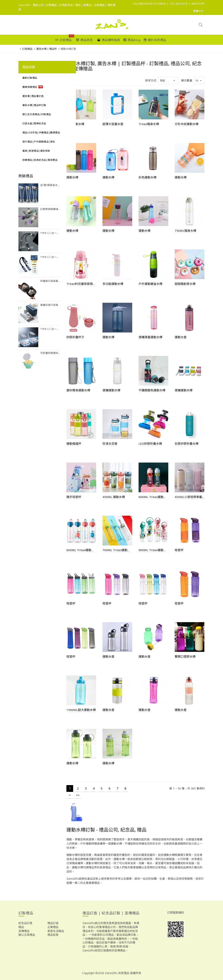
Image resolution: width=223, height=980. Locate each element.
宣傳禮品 (24, 931)
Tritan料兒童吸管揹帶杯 (81, 284)
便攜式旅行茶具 (49, 305)
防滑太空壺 (110, 444)
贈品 (21, 927)
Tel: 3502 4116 (179, 4)
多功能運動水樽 (113, 284)
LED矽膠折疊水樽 (150, 444)
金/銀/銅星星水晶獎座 (50, 185)
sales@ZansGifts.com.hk (149, 4)
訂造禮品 (27, 49)
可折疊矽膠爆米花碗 (50, 353)
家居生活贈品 (56, 931)
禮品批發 (53, 935)
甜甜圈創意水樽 (185, 284)
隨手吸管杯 (74, 497)
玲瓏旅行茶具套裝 (50, 281)
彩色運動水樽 (147, 177)
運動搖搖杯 (74, 444)
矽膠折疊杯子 (75, 337)
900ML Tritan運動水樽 (154, 550)
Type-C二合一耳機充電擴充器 (50, 233)
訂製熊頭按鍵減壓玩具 (50, 209)
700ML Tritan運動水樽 (118, 550)
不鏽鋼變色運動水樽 (152, 390)
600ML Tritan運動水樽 (154, 497)
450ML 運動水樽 (114, 497)
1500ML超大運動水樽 (81, 710)
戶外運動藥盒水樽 (150, 284)
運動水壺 (181, 337)
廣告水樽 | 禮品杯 (47, 49)
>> (78, 795)
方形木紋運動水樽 (187, 124)
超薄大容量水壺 (113, 124)
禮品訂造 (53, 923)
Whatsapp (198, 4)
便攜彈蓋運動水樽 (150, 337)
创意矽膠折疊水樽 (187, 444)
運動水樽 (72, 177)
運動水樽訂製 (68, 49)
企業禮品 (53, 927)
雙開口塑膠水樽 (185, 656)
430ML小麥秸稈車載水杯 (190, 497)
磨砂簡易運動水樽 (78, 390)
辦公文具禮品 (27, 935)
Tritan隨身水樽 (149, 124)
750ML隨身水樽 (185, 231)
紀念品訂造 (25, 923)
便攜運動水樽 (111, 390)
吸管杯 (179, 550)
